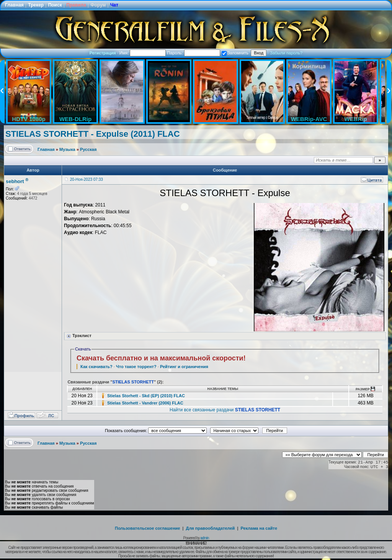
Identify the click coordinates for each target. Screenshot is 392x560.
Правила (76, 5)
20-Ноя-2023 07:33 (87, 179)
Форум (98, 5)
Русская (88, 149)
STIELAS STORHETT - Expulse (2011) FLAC (93, 134)
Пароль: (193, 53)
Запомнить (235, 53)
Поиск (55, 5)
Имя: (143, 53)
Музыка (67, 149)
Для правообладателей (211, 528)
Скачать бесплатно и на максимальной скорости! (161, 358)
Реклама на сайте (259, 528)
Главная (14, 5)
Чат (114, 5)
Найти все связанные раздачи (225, 410)
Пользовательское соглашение (147, 528)
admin (204, 538)
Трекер (36, 5)
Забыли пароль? (286, 53)
